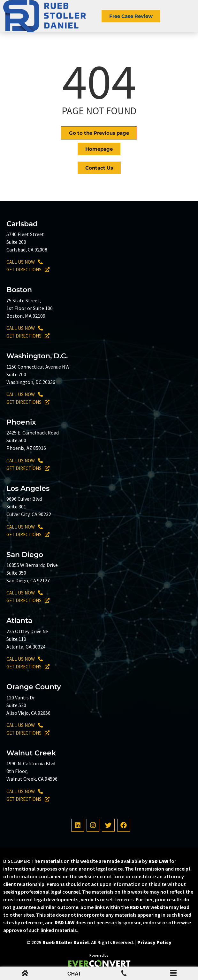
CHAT (74, 974)
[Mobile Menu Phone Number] (124, 974)
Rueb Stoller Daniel (66, 942)
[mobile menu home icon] (25, 974)
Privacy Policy (154, 942)
